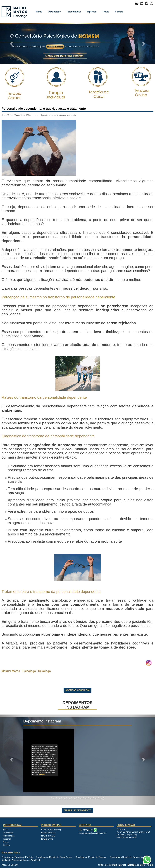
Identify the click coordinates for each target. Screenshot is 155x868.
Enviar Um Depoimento (77, 810)
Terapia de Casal (48, 836)
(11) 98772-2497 (86, 830)
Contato (119, 12)
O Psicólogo (54, 12)
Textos (106, 12)
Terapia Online (47, 839)
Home (39, 12)
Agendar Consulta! (77, 690)
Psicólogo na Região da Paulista (17, 857)
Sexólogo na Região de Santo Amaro (128, 857)
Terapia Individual (48, 833)
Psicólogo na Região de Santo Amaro (54, 857)
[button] (12, 44)
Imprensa (92, 12)
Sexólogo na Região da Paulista (91, 857)
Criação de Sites (136, 865)
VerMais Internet (117, 865)
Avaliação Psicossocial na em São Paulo (21, 860)
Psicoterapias (74, 12)
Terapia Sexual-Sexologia (52, 830)
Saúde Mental (21, 115)
